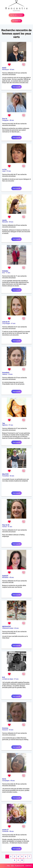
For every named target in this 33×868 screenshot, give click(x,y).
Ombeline (5, 271)
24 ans (10, 374)
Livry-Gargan (6, 323)
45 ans (12, 577)
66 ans (12, 476)
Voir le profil (16, 87)
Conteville (5, 831)
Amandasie (6, 373)
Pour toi (5, 119)
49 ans (13, 781)
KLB (3, 677)
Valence (5, 374)
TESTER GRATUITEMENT (16, 15)
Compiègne (6, 781)
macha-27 (5, 830)
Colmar (4, 527)
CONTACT (29, 866)
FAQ (8, 866)
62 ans (17, 628)
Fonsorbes (5, 476)
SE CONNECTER (16, 21)
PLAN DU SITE (20, 866)
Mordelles (5, 577)
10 (22, 860)
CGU (12, 866)
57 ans (9, 171)
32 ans (11, 730)
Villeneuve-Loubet (8, 628)
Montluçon (6, 69)
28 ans (11, 222)
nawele (4, 220)
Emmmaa (5, 728)
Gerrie (4, 779)
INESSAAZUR (6, 627)
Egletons (5, 425)
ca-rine (4, 169)
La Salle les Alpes (8, 679)
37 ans (11, 425)
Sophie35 (5, 576)
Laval (4, 171)
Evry (4, 273)
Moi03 (4, 68)
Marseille (5, 222)
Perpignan (5, 120)
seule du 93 (6, 322)
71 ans (8, 273)
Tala (4, 423)
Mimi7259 (5, 474)
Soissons (5, 730)
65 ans (12, 69)
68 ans (12, 120)
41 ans (13, 323)
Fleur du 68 (6, 525)
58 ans (12, 831)
